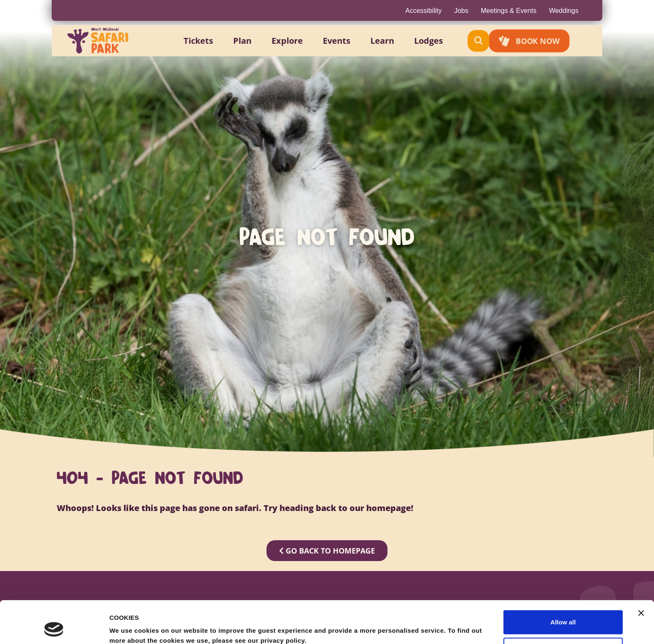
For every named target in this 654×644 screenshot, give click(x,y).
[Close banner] (641, 573)
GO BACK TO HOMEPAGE (327, 551)
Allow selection (563, 610)
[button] (208, 41)
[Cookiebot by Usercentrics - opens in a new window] (54, 628)
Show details (438, 628)
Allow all (563, 582)
